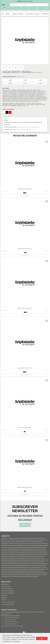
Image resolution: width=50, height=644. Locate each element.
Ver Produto (25, 196)
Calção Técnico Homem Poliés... (25, 487)
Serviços (4, 598)
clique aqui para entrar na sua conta (28, 127)
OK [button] (42, 638)
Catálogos (4, 595)
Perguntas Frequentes (8, 593)
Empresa (4, 600)
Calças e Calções (18, 14)
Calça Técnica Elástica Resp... (25, 428)
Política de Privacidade (8, 602)
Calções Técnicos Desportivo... (25, 308)
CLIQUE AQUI (25, 525)
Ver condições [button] (16, 641)
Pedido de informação (8, 591)
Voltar (45, 14)
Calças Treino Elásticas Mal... (25, 189)
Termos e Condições (7, 589)
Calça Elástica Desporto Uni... (25, 368)
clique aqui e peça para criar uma (22, 129)
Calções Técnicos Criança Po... (25, 249)
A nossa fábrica (6, 586)
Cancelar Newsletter (8, 604)
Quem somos (5, 584)
